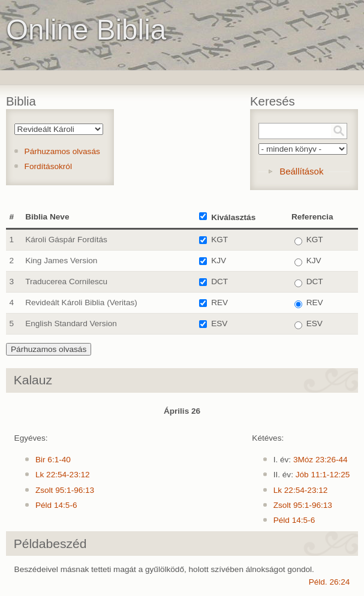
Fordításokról (48, 166)
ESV (219, 323)
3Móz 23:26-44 (321, 460)
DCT (219, 282)
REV (219, 303)
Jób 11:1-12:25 (323, 475)
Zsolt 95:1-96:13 (65, 490)
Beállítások (301, 171)
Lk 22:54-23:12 (63, 475)
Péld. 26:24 (330, 582)
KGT (219, 240)
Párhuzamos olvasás (62, 151)
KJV (219, 261)
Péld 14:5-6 (56, 505)
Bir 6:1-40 (53, 460)
